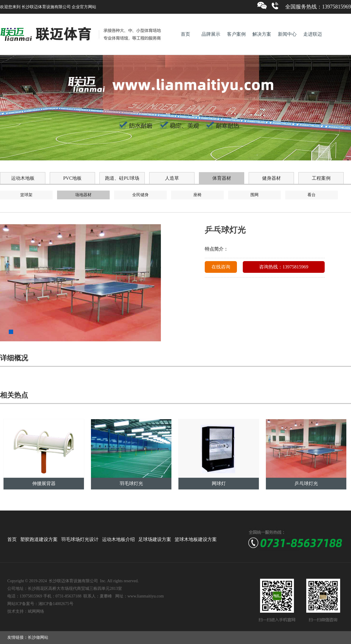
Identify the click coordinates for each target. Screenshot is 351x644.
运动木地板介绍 (118, 539)
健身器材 (271, 178)
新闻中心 (287, 34)
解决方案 (262, 34)
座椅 (197, 195)
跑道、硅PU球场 (122, 178)
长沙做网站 (38, 637)
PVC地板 (72, 178)
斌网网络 (36, 611)
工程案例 (321, 178)
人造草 (172, 178)
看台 (312, 195)
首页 (185, 34)
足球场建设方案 (155, 539)
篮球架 (26, 195)
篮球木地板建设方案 (196, 539)
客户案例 (236, 34)
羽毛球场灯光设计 (80, 539)
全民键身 (140, 195)
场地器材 (83, 195)
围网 (254, 195)
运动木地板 (23, 178)
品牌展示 (211, 34)
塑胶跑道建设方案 (39, 539)
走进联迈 (313, 34)
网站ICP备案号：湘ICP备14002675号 (40, 604)
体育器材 (222, 178)
